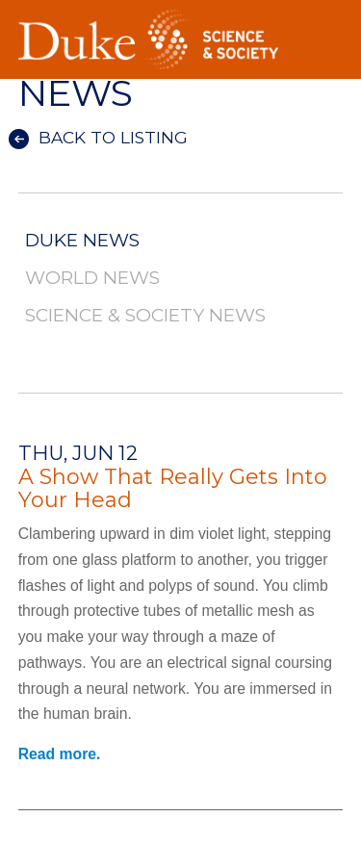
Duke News (82, 241)
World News (92, 279)
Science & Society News (145, 316)
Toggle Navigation (328, 18)
